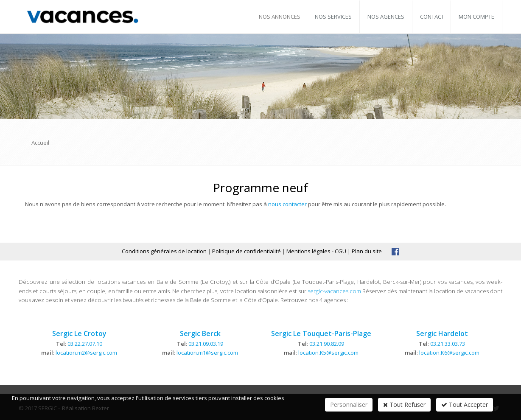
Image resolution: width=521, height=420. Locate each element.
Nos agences (386, 17)
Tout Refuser (404, 405)
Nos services (333, 17)
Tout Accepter (465, 405)
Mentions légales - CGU (316, 251)
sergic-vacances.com (334, 291)
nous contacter (287, 204)
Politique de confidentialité (246, 251)
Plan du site (367, 251)
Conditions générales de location (164, 251)
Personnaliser (349, 405)
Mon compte (476, 17)
